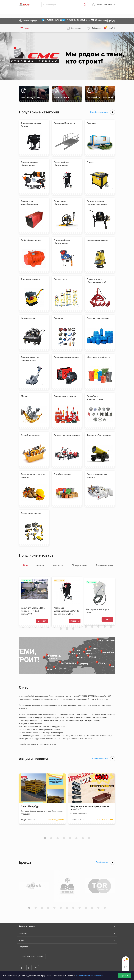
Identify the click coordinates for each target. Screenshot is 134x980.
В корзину (41, 622)
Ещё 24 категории (103, 112)
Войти (99, 5)
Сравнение (76, 28)
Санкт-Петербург (30, 21)
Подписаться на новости (32, 957)
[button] (45, 841)
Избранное (96, 28)
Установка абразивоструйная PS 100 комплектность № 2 (67, 612)
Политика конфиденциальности (89, 976)
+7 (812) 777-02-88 (91, 20)
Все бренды (106, 865)
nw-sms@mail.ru (107, 20)
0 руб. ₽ (110, 28)
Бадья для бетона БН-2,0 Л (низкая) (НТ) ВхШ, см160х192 (34, 612)
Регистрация (110, 5)
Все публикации (104, 762)
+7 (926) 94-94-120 (75, 20)
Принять (125, 976)
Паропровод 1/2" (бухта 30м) (98, 612)
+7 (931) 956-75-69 (54, 20)
